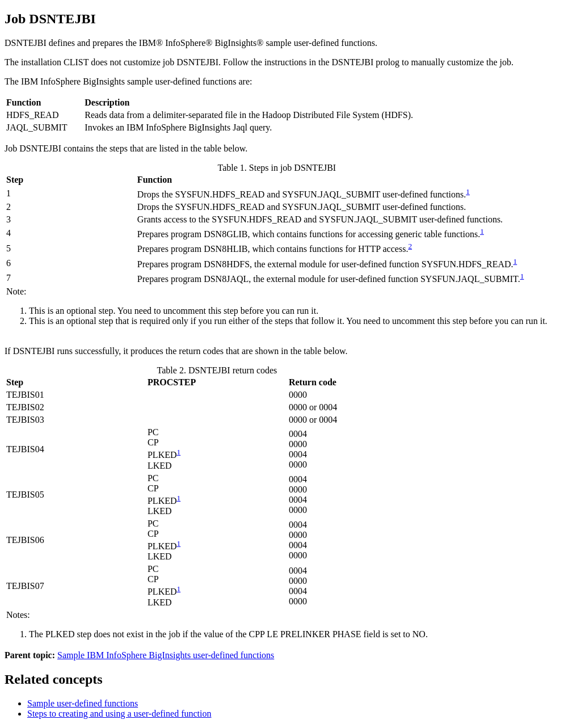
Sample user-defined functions (83, 703)
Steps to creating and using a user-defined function (119, 714)
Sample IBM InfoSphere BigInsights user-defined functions (166, 655)
